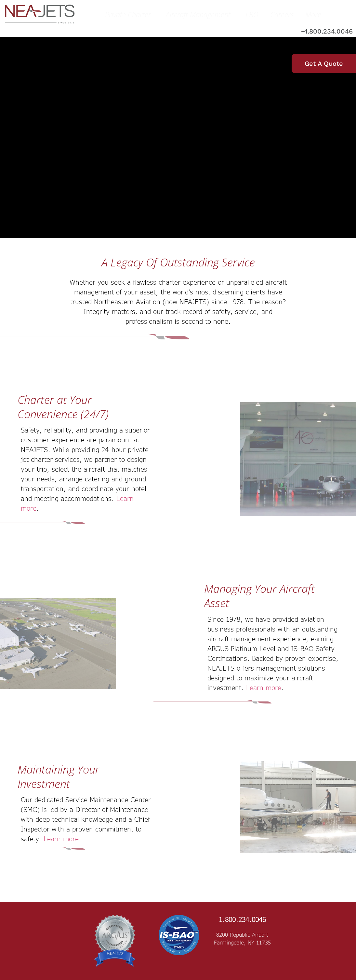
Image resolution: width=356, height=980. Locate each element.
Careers (282, 14)
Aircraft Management (200, 14)
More (315, 14)
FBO (252, 14)
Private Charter (130, 14)
